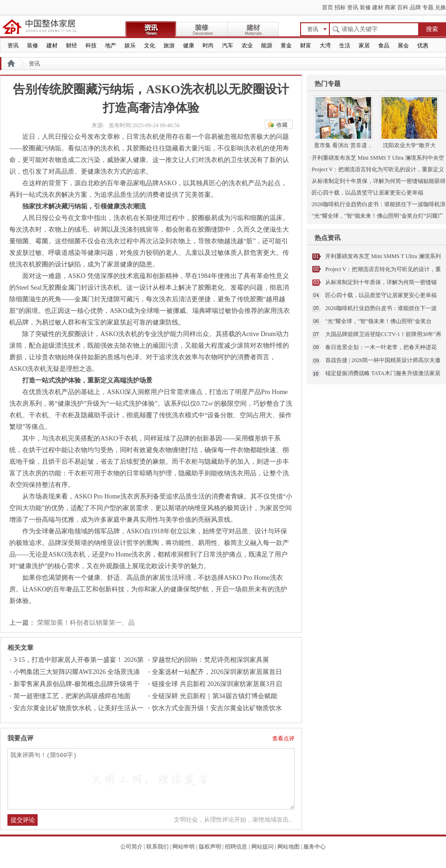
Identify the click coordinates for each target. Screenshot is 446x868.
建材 (378, 7)
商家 (390, 7)
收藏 (282, 125)
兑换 (440, 7)
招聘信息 (236, 847)
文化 (150, 45)
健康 (189, 45)
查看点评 (283, 738)
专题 (428, 7)
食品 (384, 45)
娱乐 (130, 45)
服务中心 (315, 847)
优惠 (423, 45)
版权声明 (210, 847)
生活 (345, 45)
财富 (306, 45)
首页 (328, 7)
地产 (111, 45)
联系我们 (157, 847)
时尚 (208, 45)
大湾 (325, 45)
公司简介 (131, 847)
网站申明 (184, 847)
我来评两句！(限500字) (151, 779)
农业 (247, 45)
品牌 (415, 7)
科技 (91, 45)
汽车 (228, 45)
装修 (365, 7)
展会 (403, 45)
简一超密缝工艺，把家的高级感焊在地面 (72, 696)
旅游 (169, 45)
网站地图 (289, 847)
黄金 (286, 45)
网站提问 (262, 847)
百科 (403, 7)
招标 (340, 7)
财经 (72, 45)
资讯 (353, 7)
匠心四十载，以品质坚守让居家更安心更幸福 (381, 295)
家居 (364, 45)
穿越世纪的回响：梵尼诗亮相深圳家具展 (210, 660)
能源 (267, 45)
